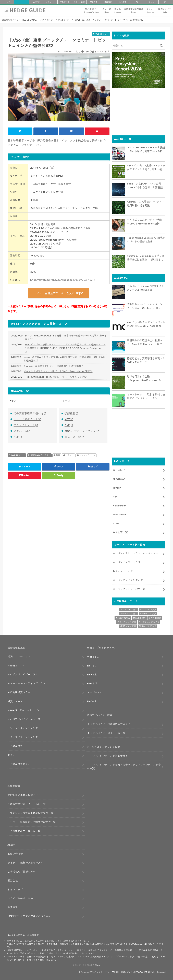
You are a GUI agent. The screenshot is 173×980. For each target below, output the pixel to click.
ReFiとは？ (119, 470)
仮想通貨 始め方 (123, 617)
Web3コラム (17, 665)
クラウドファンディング (24, 737)
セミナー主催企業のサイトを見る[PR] (57, 293)
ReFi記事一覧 (120, 532)
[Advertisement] (138, 111)
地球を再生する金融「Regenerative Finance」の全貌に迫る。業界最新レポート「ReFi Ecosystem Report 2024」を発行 (145, 378)
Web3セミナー (18, 455)
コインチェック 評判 (127, 622)
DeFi (16, 437)
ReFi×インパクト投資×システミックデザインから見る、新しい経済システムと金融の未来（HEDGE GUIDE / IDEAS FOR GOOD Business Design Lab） (65, 346)
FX (137, 2)
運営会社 (13, 880)
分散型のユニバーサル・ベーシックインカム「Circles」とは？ (146, 306)
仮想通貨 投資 (139, 617)
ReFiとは (92, 683)
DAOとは (92, 701)
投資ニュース (15, 701)
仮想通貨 (70, 414)
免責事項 (13, 907)
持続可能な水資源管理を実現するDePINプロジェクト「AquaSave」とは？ (146, 360)
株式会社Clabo (94, 965)
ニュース (107, 11)
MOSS (116, 523)
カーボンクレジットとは (126, 562)
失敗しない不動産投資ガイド (24, 795)
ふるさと (79, 2)
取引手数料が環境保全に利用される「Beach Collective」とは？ (146, 342)
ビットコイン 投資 (148, 609)
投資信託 (108, 2)
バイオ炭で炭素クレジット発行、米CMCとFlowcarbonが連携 (57, 371)
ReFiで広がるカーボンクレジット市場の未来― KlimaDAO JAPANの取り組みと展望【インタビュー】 (146, 324)
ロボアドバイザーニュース (25, 719)
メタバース (20, 431)
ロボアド (36, 2)
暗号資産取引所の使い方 (28, 414)
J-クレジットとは (123, 571)
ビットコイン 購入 (129, 609)
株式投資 (122, 2)
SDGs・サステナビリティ (80, 431)
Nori (115, 496)
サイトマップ (15, 889)
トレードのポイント (26, 419)
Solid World (119, 514)
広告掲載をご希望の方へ (22, 871)
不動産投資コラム (20, 692)
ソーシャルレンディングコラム (28, 683)
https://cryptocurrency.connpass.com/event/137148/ (61, 280)
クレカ (151, 2)
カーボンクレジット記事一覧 (129, 589)
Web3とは (93, 656)
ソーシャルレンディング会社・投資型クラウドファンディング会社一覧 (124, 766)
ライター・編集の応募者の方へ (25, 863)
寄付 (166, 2)
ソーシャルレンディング (24, 728)
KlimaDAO (119, 479)
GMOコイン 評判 (128, 626)
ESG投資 (94, 2)
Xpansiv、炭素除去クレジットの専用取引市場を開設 (52, 366)
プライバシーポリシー (20, 898)
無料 (58, 455)
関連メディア (165, 11)
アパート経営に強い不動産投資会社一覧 (33, 822)
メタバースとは (96, 692)
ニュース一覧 (73, 437)
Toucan (117, 487)
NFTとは (92, 665)
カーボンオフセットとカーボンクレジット (137, 553)
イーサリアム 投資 (148, 613)
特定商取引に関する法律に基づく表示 (29, 916)
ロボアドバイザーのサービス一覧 (106, 733)
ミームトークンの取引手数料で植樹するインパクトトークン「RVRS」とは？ (146, 396)
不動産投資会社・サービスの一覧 (27, 804)
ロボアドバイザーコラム (24, 674)
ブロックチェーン (24, 425)
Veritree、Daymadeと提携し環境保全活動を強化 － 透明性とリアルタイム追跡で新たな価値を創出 (146, 258)
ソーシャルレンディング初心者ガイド (109, 756)
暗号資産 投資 (155, 617)
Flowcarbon (119, 505)
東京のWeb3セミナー (41, 455)
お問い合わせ (15, 854)
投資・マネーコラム (19, 656)
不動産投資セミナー (21, 764)
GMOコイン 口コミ (147, 626)
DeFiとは (92, 674)
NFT (67, 419)
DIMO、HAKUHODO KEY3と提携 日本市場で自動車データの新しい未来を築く (66, 337)
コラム (118, 11)
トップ (7, 2)
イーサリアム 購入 (129, 613)
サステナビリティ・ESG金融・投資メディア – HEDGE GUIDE (121, 972)
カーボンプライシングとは (128, 580)
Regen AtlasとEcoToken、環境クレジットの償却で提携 (54, 377)
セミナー (151, 11)
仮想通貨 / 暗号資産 (134, 11)
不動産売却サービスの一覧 (25, 830)
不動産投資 (65, 2)
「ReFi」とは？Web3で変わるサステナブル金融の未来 (146, 288)
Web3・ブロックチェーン (25, 710)
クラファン (50, 2)
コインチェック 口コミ (149, 622)
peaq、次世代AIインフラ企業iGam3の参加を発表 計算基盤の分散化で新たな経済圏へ (65, 359)
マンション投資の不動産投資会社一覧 (32, 813)
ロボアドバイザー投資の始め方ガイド (109, 724)
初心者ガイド (92, 11)
